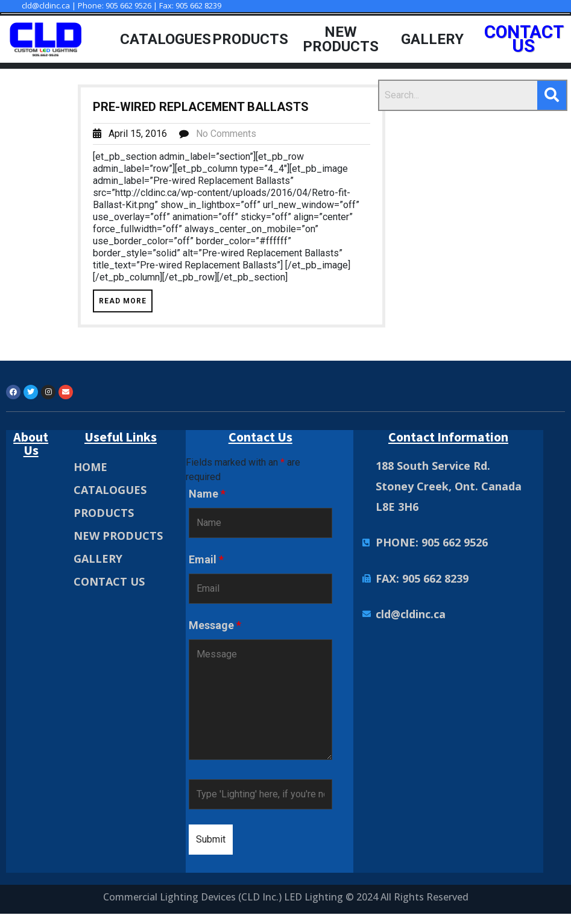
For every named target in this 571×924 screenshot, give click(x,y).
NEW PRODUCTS (118, 536)
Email (206, 560)
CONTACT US (109, 582)
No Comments (226, 134)
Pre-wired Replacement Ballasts (201, 107)
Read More (123, 302)
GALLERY (98, 559)
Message (215, 626)
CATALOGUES (110, 490)
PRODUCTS (104, 513)
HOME (90, 467)
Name (207, 495)
